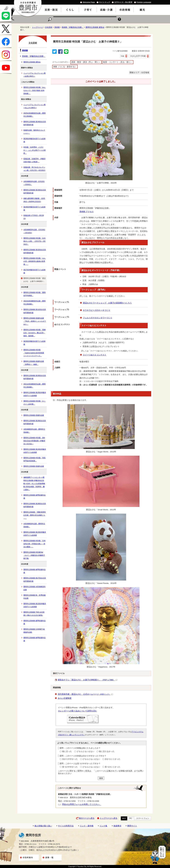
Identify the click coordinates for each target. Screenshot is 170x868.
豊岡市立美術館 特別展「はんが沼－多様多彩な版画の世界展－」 (34, 261)
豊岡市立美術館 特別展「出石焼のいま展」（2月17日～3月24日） (34, 241)
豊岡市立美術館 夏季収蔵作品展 (34, 622)
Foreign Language (144, 2)
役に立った (67, 751)
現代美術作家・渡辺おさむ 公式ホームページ (85, 694)
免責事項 (117, 826)
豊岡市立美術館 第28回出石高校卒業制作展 (35, 505)
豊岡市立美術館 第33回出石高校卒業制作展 (35, 191)
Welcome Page (89, 2)
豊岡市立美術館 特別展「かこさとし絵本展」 (34, 403)
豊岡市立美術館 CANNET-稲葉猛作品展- (34, 631)
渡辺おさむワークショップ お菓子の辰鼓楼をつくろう (107, 303)
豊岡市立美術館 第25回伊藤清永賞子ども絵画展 (35, 394)
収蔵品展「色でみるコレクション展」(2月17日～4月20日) (34, 169)
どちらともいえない (85, 751)
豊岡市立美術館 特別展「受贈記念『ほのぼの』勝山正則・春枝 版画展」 (34, 333)
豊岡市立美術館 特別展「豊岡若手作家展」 (34, 294)
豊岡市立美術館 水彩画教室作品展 (34, 588)
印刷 (122, 56)
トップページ (37, 27)
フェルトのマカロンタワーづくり (98, 318)
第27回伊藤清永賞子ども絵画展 (34, 271)
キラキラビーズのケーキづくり (97, 310)
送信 (101, 778)
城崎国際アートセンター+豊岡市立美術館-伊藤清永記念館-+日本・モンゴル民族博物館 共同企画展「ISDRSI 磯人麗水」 (34, 484)
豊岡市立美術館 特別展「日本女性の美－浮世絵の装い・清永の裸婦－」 (34, 544)
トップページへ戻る (109, 818)
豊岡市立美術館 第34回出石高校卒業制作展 (35, 123)
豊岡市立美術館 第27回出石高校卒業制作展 (35, 580)
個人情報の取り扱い (43, 826)
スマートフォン (143, 818)
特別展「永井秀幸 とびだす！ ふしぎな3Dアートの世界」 (35, 150)
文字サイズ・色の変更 (123, 2)
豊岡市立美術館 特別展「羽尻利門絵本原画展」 (34, 459)
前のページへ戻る (87, 818)
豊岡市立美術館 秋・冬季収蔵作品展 (34, 597)
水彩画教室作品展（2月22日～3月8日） (34, 183)
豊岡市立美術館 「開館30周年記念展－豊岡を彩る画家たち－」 (35, 515)
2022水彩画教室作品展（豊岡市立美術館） (34, 303)
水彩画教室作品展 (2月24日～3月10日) (34, 231)
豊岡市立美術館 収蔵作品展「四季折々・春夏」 (34, 363)
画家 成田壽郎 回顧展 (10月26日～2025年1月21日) (34, 200)
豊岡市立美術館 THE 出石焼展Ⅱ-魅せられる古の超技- (34, 614)
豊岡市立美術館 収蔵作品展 (34, 415)
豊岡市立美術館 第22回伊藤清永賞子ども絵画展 (35, 605)
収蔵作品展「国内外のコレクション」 (34, 132)
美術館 (57, 27)
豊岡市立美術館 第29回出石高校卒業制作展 (35, 422)
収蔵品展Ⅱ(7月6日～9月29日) (34, 217)
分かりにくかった (113, 759)
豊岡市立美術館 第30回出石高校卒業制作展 (35, 377)
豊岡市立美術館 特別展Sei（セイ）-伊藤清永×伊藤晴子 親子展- (34, 555)
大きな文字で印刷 (138, 56)
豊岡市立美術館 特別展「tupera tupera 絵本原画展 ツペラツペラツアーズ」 (34, 353)
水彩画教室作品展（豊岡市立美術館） (34, 431)
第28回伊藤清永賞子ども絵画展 (34, 208)
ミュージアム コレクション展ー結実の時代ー (34, 75)
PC (131, 818)
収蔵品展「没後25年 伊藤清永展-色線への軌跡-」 (34, 160)
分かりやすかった (70, 759)
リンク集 (103, 826)
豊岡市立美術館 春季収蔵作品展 (34, 497)
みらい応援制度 (65, 698)
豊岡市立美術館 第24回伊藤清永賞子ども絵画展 (35, 451)
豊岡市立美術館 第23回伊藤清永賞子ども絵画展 (35, 534)
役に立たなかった (107, 751)
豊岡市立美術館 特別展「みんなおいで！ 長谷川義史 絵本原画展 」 (34, 90)
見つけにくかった (113, 767)
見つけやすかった (70, 767)
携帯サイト (132, 826)
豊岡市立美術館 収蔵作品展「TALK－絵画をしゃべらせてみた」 (35, 321)
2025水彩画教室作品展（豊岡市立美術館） (34, 115)
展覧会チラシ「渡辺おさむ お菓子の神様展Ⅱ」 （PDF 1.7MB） (88, 680)
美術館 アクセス (87, 212)
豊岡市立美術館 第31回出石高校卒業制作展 (35, 311)
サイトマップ (105, 2)
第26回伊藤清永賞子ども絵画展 (34, 343)
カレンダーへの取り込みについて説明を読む (77, 711)
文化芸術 (49, 27)
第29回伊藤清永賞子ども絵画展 (34, 140)
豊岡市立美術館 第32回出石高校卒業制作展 (35, 251)
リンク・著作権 (87, 826)
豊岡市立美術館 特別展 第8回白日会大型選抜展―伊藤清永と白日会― (34, 441)
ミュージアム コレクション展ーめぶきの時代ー (34, 106)
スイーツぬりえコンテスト (95, 355)
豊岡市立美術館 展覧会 (95, 27)
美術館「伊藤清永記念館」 (73, 27)
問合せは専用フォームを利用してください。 (82, 804)
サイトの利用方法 (66, 826)
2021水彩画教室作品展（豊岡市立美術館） (34, 386)
